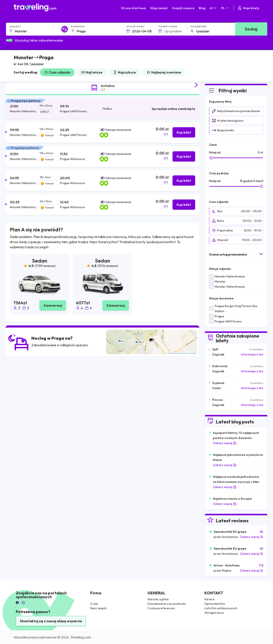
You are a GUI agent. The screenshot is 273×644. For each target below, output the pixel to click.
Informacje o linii (252, 354)
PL (225, 8)
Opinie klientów (215, 604)
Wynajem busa (214, 613)
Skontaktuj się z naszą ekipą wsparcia (51, 621)
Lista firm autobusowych (221, 608)
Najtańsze (92, 72)
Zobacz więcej (225, 443)
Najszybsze (124, 72)
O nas (94, 604)
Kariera (209, 599)
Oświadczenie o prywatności (167, 604)
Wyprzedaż (159, 8)
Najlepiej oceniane (164, 72)
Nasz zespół (99, 608)
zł (213, 8)
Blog (202, 8)
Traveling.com (81, 637)
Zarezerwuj (53, 305)
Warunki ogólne (158, 599)
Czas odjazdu (57, 72)
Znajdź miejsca (183, 8)
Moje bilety (248, 8)
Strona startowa (133, 8)
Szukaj (251, 29)
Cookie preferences (161, 608)
